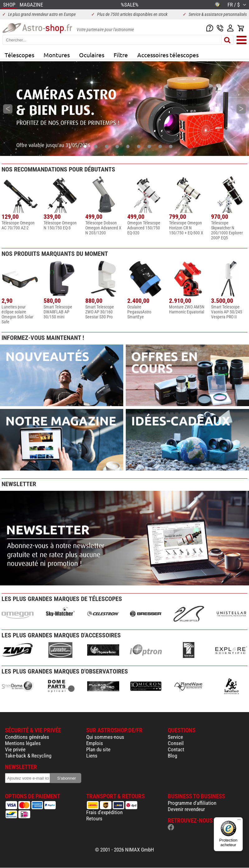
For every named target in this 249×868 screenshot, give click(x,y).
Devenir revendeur (186, 809)
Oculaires (92, 55)
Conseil (176, 743)
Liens (92, 756)
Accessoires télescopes (168, 55)
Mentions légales (23, 743)
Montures (57, 55)
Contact (176, 749)
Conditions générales (27, 737)
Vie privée (15, 749)
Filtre (121, 55)
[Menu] (239, 821)
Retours (94, 819)
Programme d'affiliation (192, 803)
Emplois (95, 743)
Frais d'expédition (104, 812)
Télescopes (19, 55)
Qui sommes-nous (105, 737)
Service (175, 737)
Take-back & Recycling (28, 756)
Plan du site (98, 749)
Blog (172, 756)
